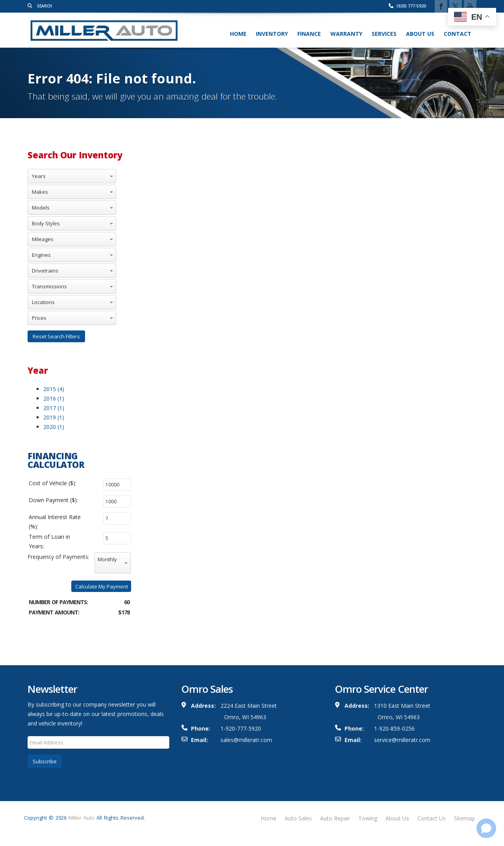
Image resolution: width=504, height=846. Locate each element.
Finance (309, 34)
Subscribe (45, 761)
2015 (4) (54, 389)
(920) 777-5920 (407, 6)
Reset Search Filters (56, 336)
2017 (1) (54, 408)
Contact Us (432, 818)
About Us (420, 34)
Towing (368, 818)
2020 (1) (54, 427)
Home (238, 34)
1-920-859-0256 (394, 728)
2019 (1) (54, 417)
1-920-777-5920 (241, 728)
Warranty (346, 34)
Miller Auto (82, 818)
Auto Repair (335, 818)
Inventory (272, 34)
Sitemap (464, 818)
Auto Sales (298, 818)
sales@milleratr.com (246, 740)
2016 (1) (54, 398)
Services (384, 34)
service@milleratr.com (402, 740)
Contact (458, 34)
